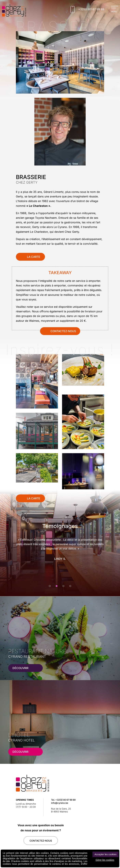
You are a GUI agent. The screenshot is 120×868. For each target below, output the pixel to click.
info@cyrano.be (60, 803)
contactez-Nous (41, 841)
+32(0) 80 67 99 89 (65, 800)
